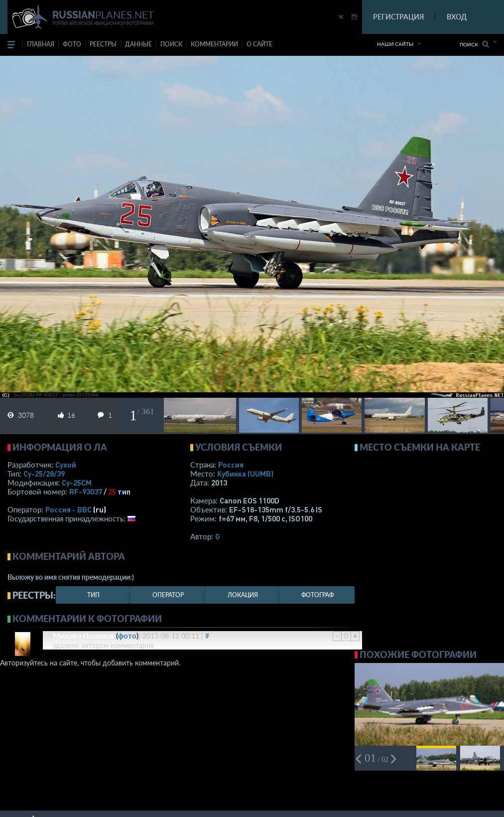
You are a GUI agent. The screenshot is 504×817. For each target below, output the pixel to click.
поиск (171, 44)
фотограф (317, 595)
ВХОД (457, 17)
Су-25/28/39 (44, 474)
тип (124, 491)
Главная (41, 44)
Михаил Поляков (83, 636)
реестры (103, 44)
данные (138, 44)
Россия (231, 465)
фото (72, 44)
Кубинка (245, 474)
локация (243, 595)
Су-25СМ (77, 483)
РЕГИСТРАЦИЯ (398, 17)
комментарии (214, 44)
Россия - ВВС (68, 509)
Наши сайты (395, 44)
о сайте (259, 44)
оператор (168, 595)
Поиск (474, 44)
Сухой (66, 465)
